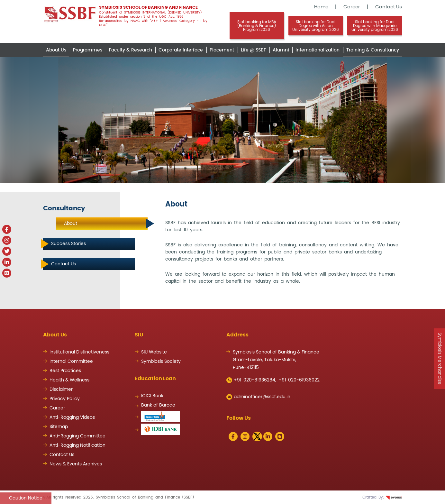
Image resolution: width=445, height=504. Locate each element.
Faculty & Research (131, 50)
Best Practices (65, 371)
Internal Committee (71, 362)
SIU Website (154, 352)
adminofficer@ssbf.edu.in (258, 397)
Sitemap (59, 427)
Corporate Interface (181, 50)
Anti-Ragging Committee (77, 436)
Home (321, 7)
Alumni (281, 50)
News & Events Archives (76, 464)
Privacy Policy (65, 399)
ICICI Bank (152, 396)
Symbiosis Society (161, 362)
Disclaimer (61, 389)
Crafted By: (382, 497)
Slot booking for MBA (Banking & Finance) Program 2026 (257, 26)
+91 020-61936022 (299, 380)
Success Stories (68, 244)
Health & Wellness (69, 380)
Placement (222, 50)
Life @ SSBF (253, 50)
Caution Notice (26, 498)
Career (352, 7)
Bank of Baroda (158, 405)
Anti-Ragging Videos (72, 417)
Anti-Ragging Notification (77, 445)
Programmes (88, 50)
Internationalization (318, 50)
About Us (56, 50)
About (71, 224)
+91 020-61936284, (251, 380)
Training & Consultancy (373, 50)
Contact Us (389, 7)
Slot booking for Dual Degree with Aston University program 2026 (316, 26)
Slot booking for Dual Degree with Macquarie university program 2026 (375, 26)
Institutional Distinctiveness (79, 352)
